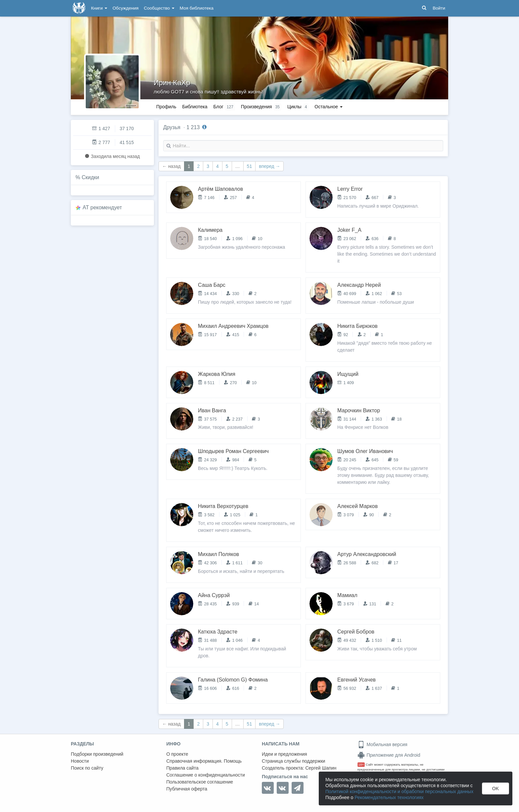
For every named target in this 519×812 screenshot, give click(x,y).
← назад (171, 166)
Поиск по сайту (87, 768)
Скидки (91, 177)
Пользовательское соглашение (200, 782)
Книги (99, 8)
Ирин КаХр (172, 83)
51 (250, 166)
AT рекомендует (102, 207)
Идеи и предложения (284, 754)
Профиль (166, 107)
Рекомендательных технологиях (389, 797)
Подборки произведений (97, 754)
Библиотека (195, 107)
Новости (80, 761)
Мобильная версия (382, 744)
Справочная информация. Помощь (204, 761)
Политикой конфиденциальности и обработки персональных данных (399, 791)
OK (495, 788)
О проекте (177, 754)
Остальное (329, 107)
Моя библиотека (197, 8)
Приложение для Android (389, 755)
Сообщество (159, 8)
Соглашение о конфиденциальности (206, 775)
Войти (439, 8)
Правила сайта (183, 768)
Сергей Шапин (321, 768)
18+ (361, 764)
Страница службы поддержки (293, 761)
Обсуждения (125, 8)
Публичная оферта (187, 789)
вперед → (269, 166)
